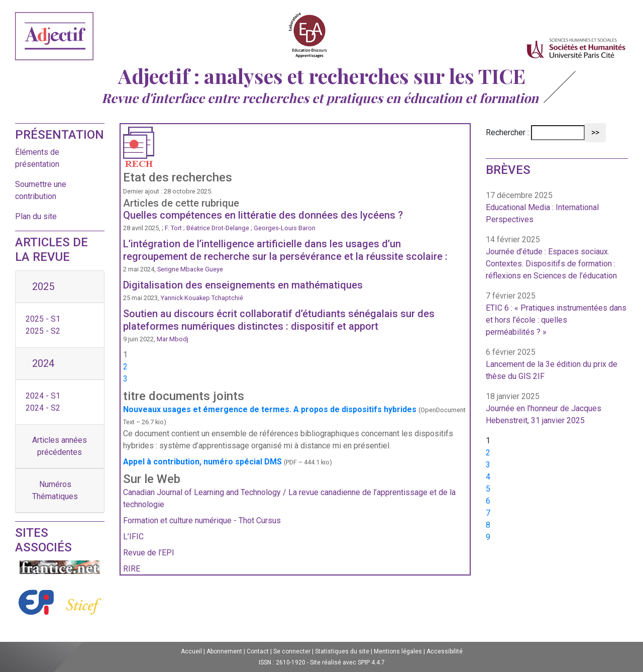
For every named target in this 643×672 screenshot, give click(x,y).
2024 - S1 (43, 396)
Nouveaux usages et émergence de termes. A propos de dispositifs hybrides (270, 409)
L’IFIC (133, 537)
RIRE (132, 569)
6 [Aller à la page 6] (488, 501)
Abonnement (224, 651)
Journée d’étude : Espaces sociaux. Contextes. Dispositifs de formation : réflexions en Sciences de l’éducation (551, 264)
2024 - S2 (43, 408)
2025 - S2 (43, 331)
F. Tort (173, 228)
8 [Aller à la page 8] (488, 525)
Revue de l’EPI (149, 553)
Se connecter (292, 651)
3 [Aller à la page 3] (125, 379)
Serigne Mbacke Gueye (190, 269)
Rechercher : (507, 132)
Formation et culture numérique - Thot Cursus (202, 520)
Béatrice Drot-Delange (219, 228)
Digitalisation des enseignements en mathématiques (243, 285)
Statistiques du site (342, 651)
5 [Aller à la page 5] (488, 489)
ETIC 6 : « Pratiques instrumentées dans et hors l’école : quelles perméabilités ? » (556, 320)
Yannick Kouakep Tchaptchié (202, 298)
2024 (43, 363)
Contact (258, 651)
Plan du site (36, 216)
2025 (43, 286)
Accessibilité (445, 651)
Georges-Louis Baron (285, 228)
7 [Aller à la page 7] (488, 513)
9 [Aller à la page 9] (488, 537)
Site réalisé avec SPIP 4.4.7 (347, 662)
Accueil (191, 651)
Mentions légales (398, 651)
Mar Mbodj (173, 339)
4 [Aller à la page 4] (488, 477)
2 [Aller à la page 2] (125, 367)
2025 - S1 (43, 319)
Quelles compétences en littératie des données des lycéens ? (263, 215)
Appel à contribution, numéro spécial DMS (202, 462)
